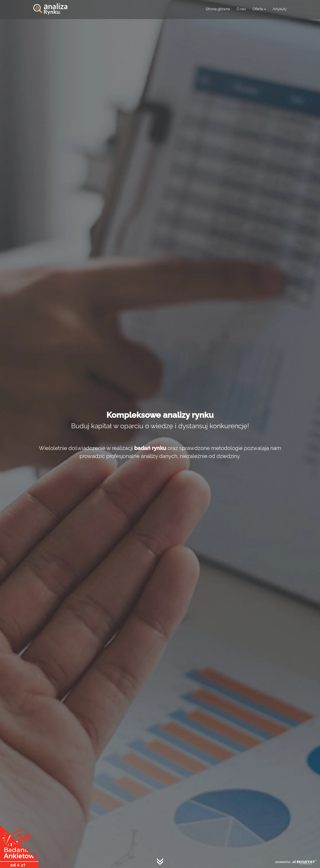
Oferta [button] (259, 9)
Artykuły (280, 9)
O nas (241, 9)
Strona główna (218, 9)
